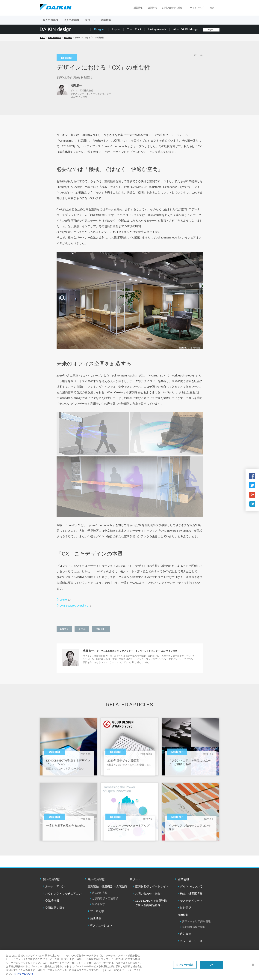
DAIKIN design (56, 29)
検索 (212, 8)
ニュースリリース (191, 941)
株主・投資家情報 (191, 893)
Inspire (116, 29)
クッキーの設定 (185, 965)
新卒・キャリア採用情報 (196, 921)
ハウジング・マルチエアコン (63, 893)
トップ (43, 38)
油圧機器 (96, 918)
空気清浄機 (52, 901)
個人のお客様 (51, 879)
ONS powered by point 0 (74, 606)
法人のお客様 (96, 879)
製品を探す (99, 904)
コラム (82, 629)
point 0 (64, 629)
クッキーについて (24, 974)
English (211, 30)
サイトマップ (197, 8)
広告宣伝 (186, 934)
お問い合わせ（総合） (173, 8)
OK (212, 965)
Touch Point (134, 29)
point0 (63, 600)
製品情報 (138, 8)
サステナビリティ (191, 901)
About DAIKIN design (186, 29)
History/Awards (157, 29)
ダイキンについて (191, 886)
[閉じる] (253, 965)
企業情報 (152, 8)
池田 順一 (101, 629)
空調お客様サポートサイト (152, 886)
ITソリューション (101, 925)
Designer (99, 29)
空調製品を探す (55, 908)
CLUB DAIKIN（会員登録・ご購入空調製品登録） (152, 903)
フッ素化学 (97, 911)
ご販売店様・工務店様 (105, 898)
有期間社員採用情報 (194, 927)
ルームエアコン (55, 886)
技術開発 (186, 908)
